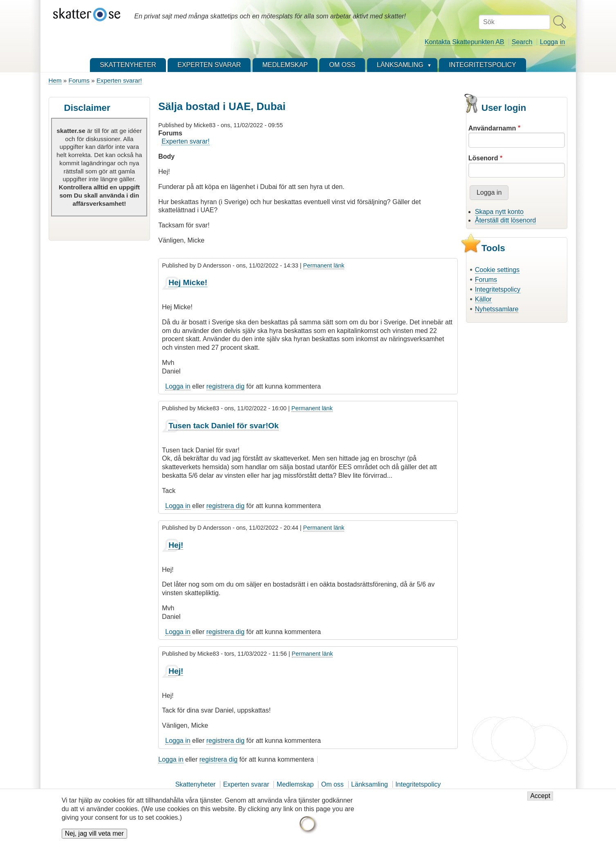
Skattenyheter (196, 784)
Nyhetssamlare (497, 309)
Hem (55, 80)
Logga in (552, 42)
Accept (540, 798)
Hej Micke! (188, 282)
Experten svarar (246, 784)
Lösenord (483, 158)
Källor (483, 299)
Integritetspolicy (498, 289)
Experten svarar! (119, 80)
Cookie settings (497, 270)
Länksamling (370, 784)
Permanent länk (324, 265)
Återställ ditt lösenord (505, 220)
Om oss (333, 784)
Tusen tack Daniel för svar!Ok (223, 426)
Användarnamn (492, 128)
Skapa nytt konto (499, 212)
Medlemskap (295, 784)
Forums (79, 80)
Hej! (176, 545)
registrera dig (225, 386)
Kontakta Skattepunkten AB (465, 42)
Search (522, 42)
